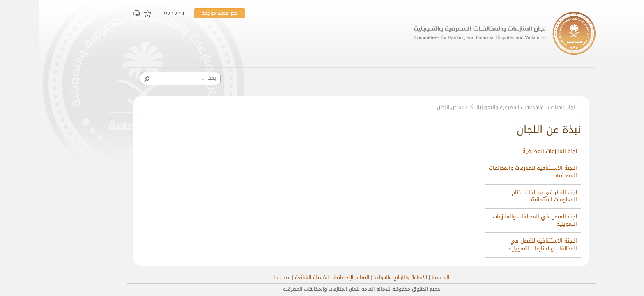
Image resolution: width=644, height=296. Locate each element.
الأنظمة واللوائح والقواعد (361, 277)
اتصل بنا (243, 277)
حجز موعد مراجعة (180, 13)
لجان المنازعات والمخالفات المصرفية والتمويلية (486, 107)
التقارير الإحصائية (312, 277)
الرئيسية (401, 277)
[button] (107, 79)
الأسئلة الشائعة (272, 277)
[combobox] (144, 78)
